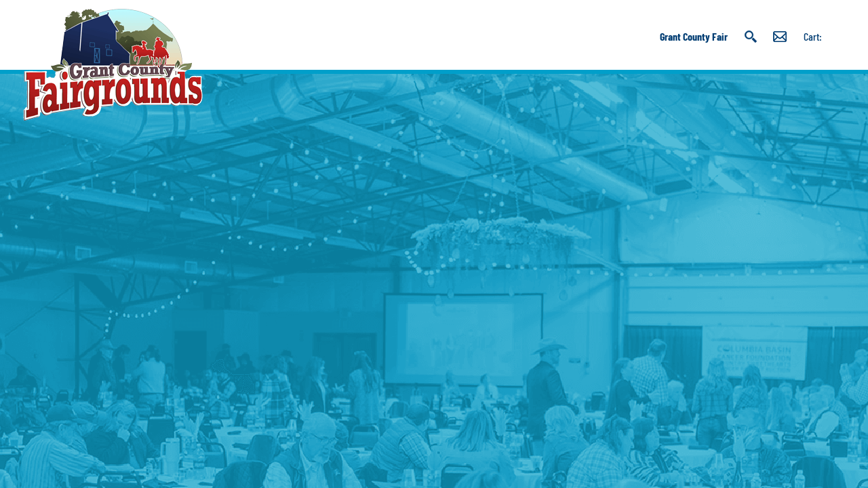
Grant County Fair (694, 36)
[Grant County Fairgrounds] (113, 65)
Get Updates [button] (780, 37)
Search (750, 37)
